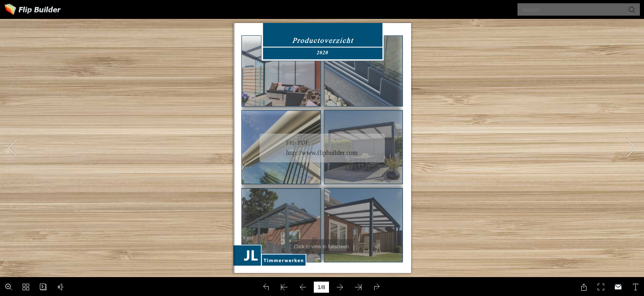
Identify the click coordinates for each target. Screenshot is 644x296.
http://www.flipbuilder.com (322, 153)
